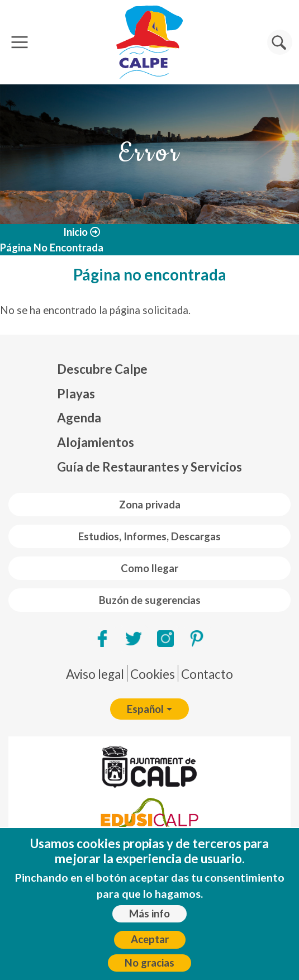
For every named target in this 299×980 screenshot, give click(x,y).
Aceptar (150, 941)
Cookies (153, 674)
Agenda (79, 418)
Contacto (207, 674)
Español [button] (145, 709)
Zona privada (150, 505)
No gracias (149, 964)
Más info (149, 915)
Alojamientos (96, 442)
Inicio (75, 232)
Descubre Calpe (102, 369)
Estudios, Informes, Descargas (149, 536)
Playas (76, 394)
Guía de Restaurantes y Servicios (149, 467)
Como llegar (149, 568)
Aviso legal (95, 674)
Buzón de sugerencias (150, 600)
